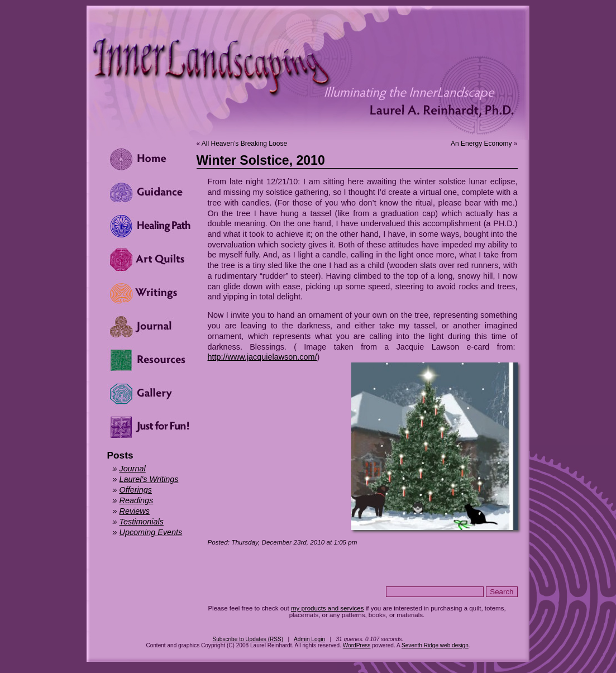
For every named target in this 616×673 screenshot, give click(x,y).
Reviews (135, 511)
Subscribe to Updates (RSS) (248, 639)
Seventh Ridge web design (435, 645)
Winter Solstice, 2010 (261, 160)
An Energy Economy (481, 144)
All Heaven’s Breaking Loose (244, 144)
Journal (133, 469)
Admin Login (309, 639)
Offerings (136, 490)
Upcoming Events (151, 532)
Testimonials (142, 522)
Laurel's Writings (149, 479)
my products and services (328, 608)
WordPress (357, 645)
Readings (137, 500)
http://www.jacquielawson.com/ (262, 357)
